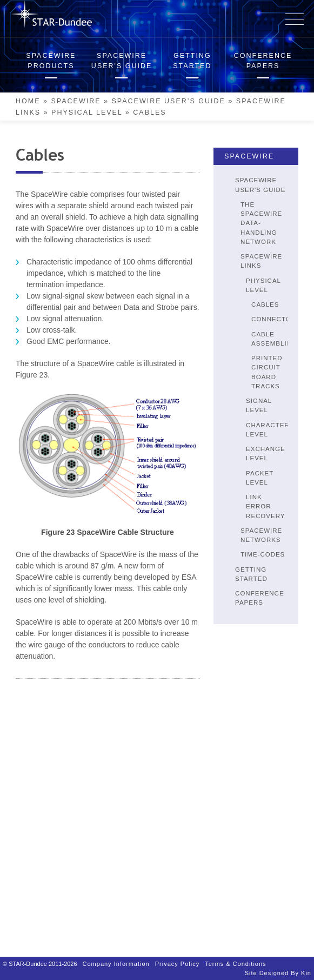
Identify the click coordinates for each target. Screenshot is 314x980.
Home (28, 101)
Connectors (276, 319)
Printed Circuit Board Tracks (267, 372)
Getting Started (251, 574)
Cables (265, 304)
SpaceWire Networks (261, 535)
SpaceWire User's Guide (260, 185)
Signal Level (259, 405)
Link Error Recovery (265, 506)
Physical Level (87, 112)
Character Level (268, 430)
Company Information (116, 958)
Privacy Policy (177, 958)
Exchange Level (266, 453)
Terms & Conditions (235, 958)
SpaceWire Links (261, 261)
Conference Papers (260, 598)
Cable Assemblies (274, 339)
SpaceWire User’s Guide (168, 101)
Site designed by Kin (278, 968)
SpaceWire (76, 101)
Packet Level (260, 478)
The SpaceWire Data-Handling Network (261, 223)
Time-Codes (263, 554)
